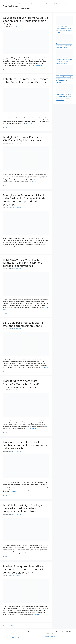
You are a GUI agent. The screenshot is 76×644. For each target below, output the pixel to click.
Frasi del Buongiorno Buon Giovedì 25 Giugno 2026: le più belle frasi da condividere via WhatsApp (25, 569)
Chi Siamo (49, 4)
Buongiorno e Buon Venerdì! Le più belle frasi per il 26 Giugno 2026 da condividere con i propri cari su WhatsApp (24, 200)
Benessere (40, 4)
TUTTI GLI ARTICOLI (50, 637)
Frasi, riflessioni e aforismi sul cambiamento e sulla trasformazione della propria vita (25, 445)
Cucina (33, 4)
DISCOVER (50, 640)
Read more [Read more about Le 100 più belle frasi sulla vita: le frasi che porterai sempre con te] (45, 367)
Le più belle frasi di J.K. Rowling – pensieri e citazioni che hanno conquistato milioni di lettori (23, 508)
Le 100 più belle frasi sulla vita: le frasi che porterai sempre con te (23, 324)
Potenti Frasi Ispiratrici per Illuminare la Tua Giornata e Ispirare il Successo (26, 80)
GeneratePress (15, 638)
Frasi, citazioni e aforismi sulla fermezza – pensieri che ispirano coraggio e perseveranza (23, 263)
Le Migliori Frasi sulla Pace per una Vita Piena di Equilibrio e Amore (24, 139)
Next (13, 626)
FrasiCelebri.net (10, 6)
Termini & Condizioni (24, 8)
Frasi (20, 4)
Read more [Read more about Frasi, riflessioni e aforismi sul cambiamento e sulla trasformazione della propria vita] (14, 492)
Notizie (26, 4)
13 (9, 626)
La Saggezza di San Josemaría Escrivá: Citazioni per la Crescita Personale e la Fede (26, 21)
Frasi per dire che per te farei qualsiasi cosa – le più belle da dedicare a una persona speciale (23, 384)
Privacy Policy (66, 4)
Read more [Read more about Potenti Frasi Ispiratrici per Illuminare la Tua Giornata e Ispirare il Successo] (30, 123)
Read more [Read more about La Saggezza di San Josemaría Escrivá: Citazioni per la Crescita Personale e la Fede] (39, 65)
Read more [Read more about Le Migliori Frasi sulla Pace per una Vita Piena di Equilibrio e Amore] (33, 182)
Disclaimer (57, 4)
